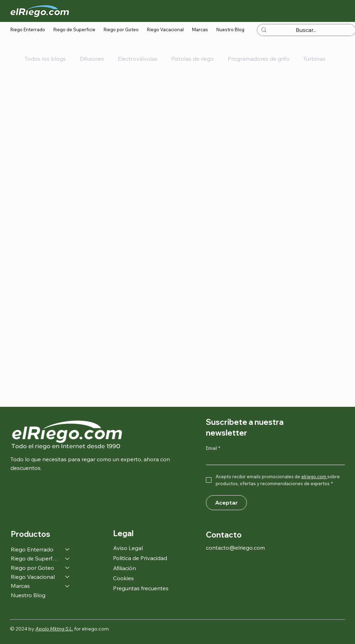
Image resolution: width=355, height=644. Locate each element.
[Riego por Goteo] (68, 568)
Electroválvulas (138, 59)
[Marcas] (68, 586)
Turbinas (314, 59)
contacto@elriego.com (235, 548)
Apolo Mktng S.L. (54, 629)
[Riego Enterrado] (68, 549)
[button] (28, 29)
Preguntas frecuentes (141, 588)
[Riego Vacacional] (68, 577)
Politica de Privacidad (140, 558)
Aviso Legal (128, 548)
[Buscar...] (306, 30)
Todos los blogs (45, 59)
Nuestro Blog (28, 595)
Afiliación (124, 568)
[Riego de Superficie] (68, 558)
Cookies (123, 578)
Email (213, 448)
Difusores (92, 59)
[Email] (273, 459)
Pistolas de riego (193, 59)
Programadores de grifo (259, 59)
